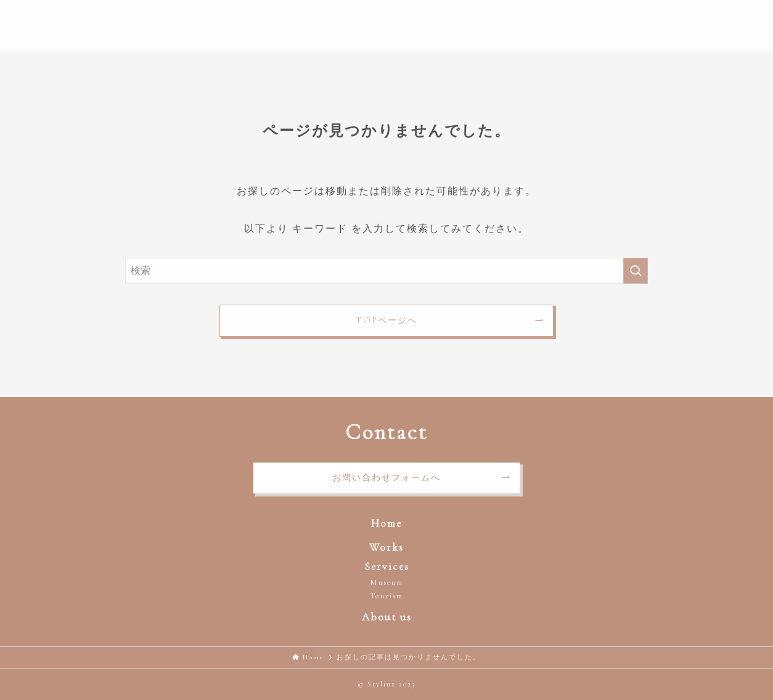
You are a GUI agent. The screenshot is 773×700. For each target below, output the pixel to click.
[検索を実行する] (636, 271)
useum (391, 582)
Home (386, 523)
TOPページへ (386, 320)
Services (387, 566)
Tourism (386, 596)
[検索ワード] (386, 271)
